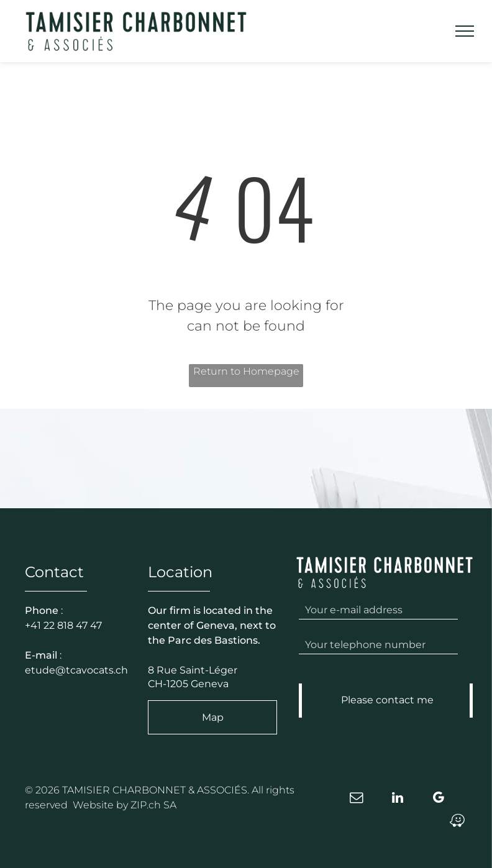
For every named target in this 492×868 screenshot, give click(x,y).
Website (93, 805)
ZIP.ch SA (153, 805)
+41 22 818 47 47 (63, 625)
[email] (357, 799)
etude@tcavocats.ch (76, 670)
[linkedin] (398, 799)
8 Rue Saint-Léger (193, 670)
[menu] (465, 31)
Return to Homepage (246, 371)
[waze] (457, 822)
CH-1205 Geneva (188, 684)
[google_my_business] (439, 799)
